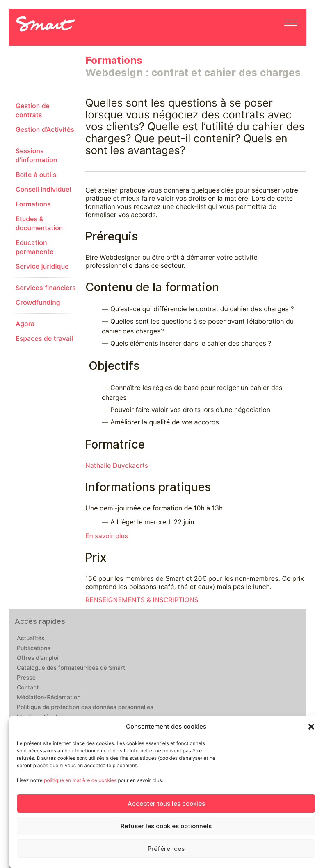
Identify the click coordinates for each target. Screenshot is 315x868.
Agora (25, 324)
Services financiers (46, 288)
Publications (34, 648)
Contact (28, 688)
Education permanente (35, 247)
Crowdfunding (38, 303)
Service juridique (42, 266)
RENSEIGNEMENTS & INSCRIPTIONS (142, 600)
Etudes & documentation (39, 223)
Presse (26, 678)
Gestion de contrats (33, 110)
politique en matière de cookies (80, 780)
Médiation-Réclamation (49, 698)
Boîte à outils (36, 175)
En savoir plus (107, 536)
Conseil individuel (43, 189)
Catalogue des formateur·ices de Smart (71, 668)
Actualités (31, 639)
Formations (33, 204)
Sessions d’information (36, 155)
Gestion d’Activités (45, 130)
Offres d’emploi (38, 658)
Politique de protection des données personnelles (85, 707)
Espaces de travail (44, 339)
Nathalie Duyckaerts (117, 466)
